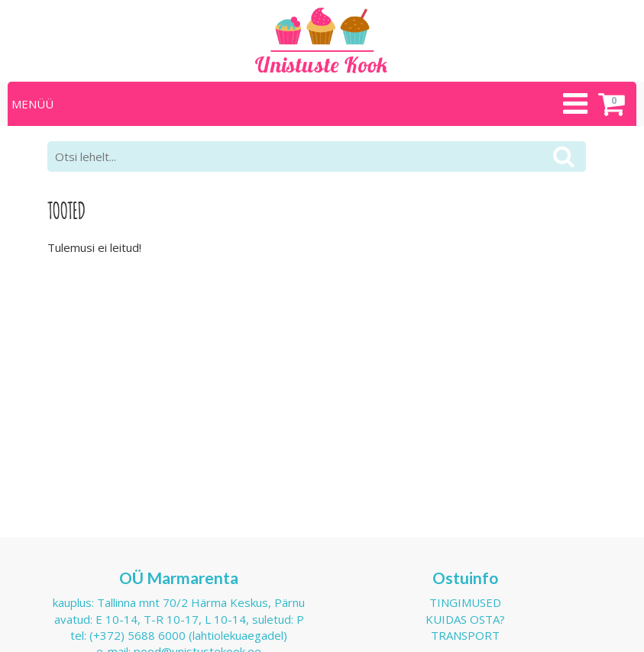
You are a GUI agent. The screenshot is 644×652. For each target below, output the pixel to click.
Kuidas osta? (465, 619)
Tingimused (465, 602)
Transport (465, 635)
